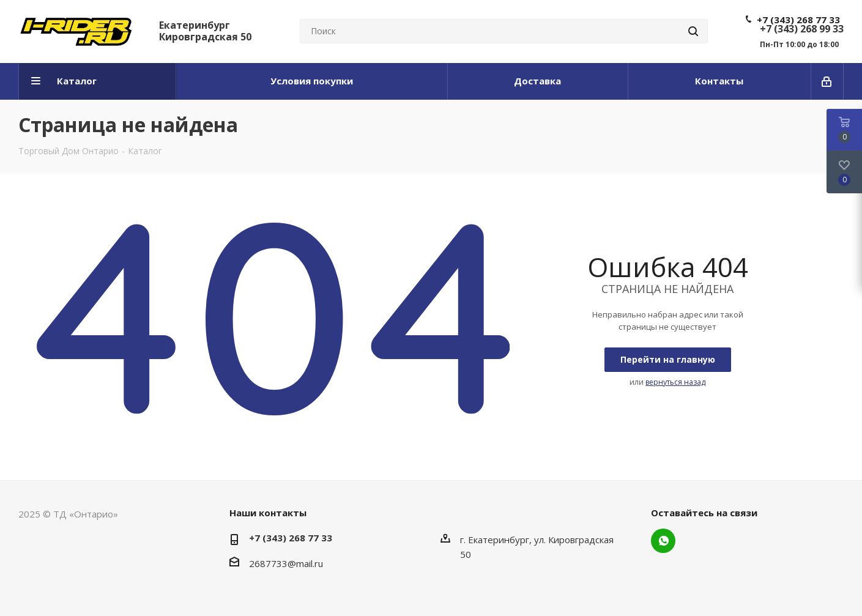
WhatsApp (663, 541)
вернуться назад (675, 382)
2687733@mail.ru (286, 563)
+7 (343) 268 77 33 (798, 20)
